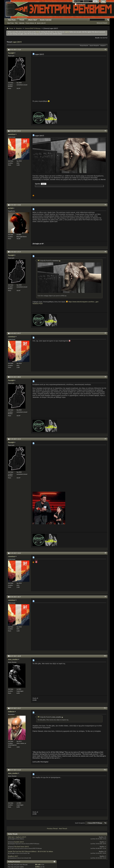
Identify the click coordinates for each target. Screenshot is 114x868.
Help (103, 2)
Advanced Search (102, 23)
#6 (105, 377)
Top (105, 823)
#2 (105, 131)
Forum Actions (30, 23)
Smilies (38, 867)
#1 (105, 49)
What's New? (33, 20)
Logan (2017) (17, 42)
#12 (105, 770)
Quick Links (40, 23)
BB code (38, 865)
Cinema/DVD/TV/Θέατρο (33, 28)
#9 (105, 597)
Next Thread (63, 828)
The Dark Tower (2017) (22, 847)
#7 (105, 439)
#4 (105, 252)
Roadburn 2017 (13, 856)
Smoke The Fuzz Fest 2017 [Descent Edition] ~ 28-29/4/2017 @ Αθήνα (30, 851)
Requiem (19, 28)
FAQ (16, 23)
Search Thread (94, 46)
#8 (105, 553)
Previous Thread (52, 828)
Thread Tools (83, 46)
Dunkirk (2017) (19, 842)
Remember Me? (80, 4)
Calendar (22, 23)
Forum (22, 20)
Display (102, 46)
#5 (105, 333)
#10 (105, 656)
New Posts (12, 20)
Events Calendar (46, 20)
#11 (105, 708)
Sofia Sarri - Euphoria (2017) (17, 837)
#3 (105, 205)
